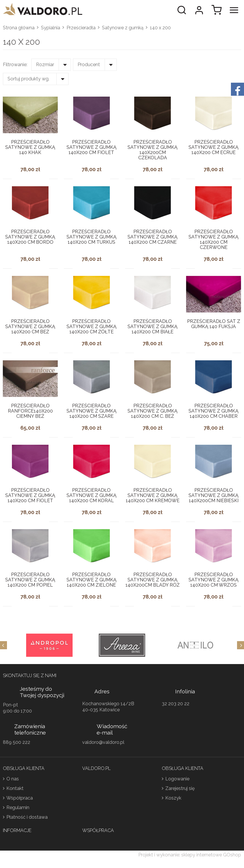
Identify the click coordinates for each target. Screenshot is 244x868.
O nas (13, 779)
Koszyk (173, 798)
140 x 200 (160, 28)
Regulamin (18, 808)
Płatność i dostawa (27, 817)
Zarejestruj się (180, 788)
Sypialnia (51, 28)
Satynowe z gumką (123, 28)
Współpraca (20, 798)
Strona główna (19, 28)
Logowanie (177, 779)
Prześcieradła (81, 28)
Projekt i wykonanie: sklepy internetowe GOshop (190, 855)
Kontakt (15, 788)
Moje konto (199, 10)
